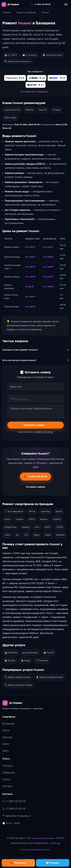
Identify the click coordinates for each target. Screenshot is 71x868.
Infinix (7, 535)
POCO (32, 519)
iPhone (32, 511)
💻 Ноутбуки (11, 652)
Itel (17, 535)
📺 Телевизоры (30, 652)
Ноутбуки (8, 766)
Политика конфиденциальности (35, 850)
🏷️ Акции (25, 660)
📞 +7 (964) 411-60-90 (14, 808)
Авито (6, 751)
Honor (8, 519)
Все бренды (9, 723)
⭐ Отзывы (10, 660)
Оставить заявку (35, 488)
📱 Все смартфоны (14, 511)
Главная (7, 12)
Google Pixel (10, 527)
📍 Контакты (42, 660)
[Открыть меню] (66, 4)
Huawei (20, 519)
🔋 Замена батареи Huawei (50, 677)
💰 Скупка (49, 652)
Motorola (60, 535)
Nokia (48, 535)
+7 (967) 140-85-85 (43, 433)
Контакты (7, 786)
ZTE (26, 535)
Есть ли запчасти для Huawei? (19, 360)
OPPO (48, 527)
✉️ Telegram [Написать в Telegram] (53, 863)
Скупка (6, 779)
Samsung (45, 511)
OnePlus (57, 519)
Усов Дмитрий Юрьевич (43, 838)
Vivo (37, 527)
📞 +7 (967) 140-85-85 (41, 4)
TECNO (59, 527)
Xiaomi (59, 511)
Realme (44, 519)
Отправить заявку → (35, 426)
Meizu (37, 535)
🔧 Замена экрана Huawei (18, 677)
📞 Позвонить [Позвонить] (18, 863)
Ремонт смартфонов (26, 12)
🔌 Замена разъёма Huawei (18, 685)
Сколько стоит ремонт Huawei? (20, 350)
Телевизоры (9, 772)
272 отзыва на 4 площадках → (36, 92)
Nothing (26, 527)
